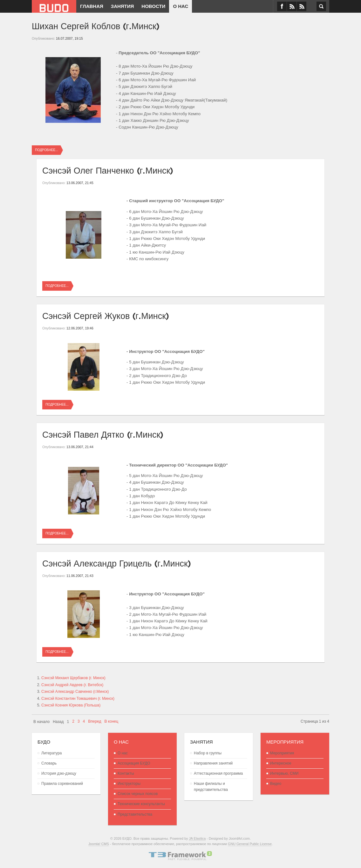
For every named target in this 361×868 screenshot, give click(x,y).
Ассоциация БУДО (134, 763)
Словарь (49, 763)
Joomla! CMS (99, 844)
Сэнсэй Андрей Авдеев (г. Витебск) (72, 685)
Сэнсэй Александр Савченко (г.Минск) (75, 692)
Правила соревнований (62, 784)
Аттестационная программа (218, 773)
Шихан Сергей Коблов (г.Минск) (96, 25)
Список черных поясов (138, 794)
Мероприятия (282, 753)
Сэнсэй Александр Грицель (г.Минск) (117, 563)
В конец (112, 721)
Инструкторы (129, 784)
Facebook (282, 6)
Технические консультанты (141, 804)
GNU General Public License (250, 844)
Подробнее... (47, 150)
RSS (302, 6)
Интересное (281, 763)
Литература (52, 753)
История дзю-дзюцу (59, 773)
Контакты (126, 773)
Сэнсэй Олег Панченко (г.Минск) (108, 170)
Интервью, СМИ (284, 773)
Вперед (95, 721)
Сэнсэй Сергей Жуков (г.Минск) (106, 315)
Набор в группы (208, 753)
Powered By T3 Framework (180, 856)
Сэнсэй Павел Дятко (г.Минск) (103, 434)
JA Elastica (197, 838)
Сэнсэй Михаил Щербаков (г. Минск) (73, 678)
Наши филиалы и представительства (211, 787)
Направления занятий (213, 763)
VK (292, 6)
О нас (123, 753)
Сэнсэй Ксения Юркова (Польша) (71, 705)
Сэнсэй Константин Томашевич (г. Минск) (78, 699)
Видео (276, 784)
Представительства (135, 814)
